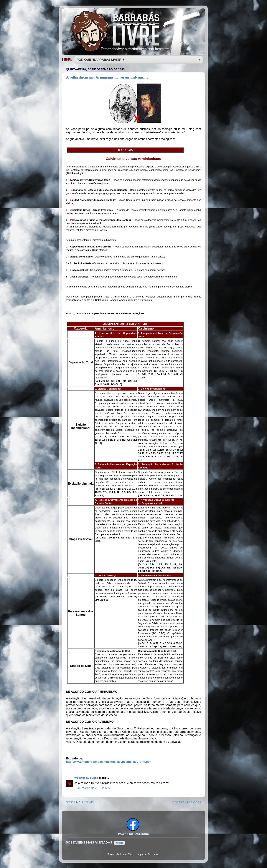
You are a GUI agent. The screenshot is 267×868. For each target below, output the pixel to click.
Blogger (153, 854)
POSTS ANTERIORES (187, 802)
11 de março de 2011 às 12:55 (93, 788)
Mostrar (120, 843)
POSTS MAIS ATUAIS (80, 802)
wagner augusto (87, 777)
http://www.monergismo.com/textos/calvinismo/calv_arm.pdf (108, 761)
